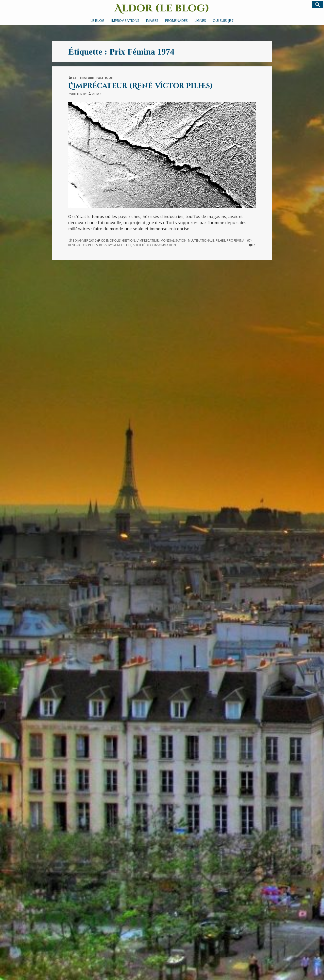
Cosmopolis (111, 240)
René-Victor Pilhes (83, 245)
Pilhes (220, 240)
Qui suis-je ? (223, 20)
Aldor (97, 94)
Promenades (176, 20)
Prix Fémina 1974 (240, 240)
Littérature (83, 78)
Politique (104, 78)
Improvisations (125, 20)
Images (152, 20)
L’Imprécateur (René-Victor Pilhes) (141, 86)
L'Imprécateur (148, 240)
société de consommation (154, 245)
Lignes (200, 20)
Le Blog (98, 20)
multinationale (201, 240)
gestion (129, 240)
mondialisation (174, 240)
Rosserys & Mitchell (115, 245)
